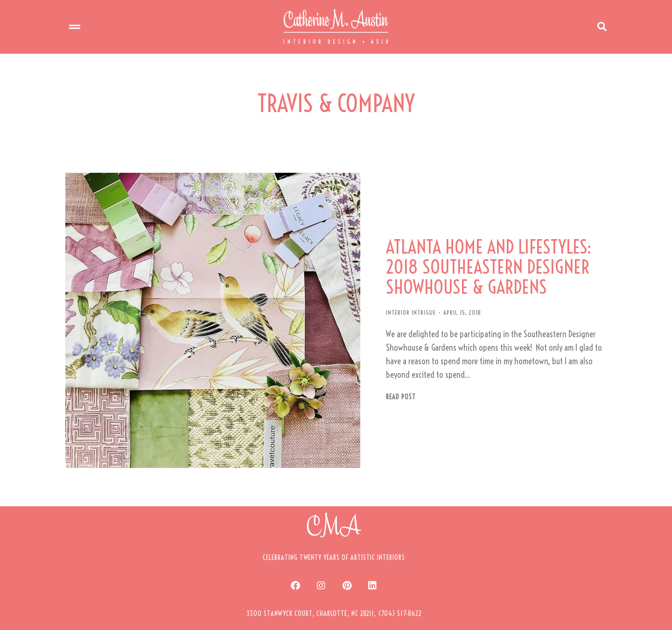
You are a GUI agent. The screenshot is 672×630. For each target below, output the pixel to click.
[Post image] (201, 311)
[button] (334, 591)
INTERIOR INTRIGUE (389, 303)
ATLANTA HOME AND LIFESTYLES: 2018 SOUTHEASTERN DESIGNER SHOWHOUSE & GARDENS (470, 257)
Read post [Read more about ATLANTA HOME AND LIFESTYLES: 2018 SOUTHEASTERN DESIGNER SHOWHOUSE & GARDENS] (379, 387)
